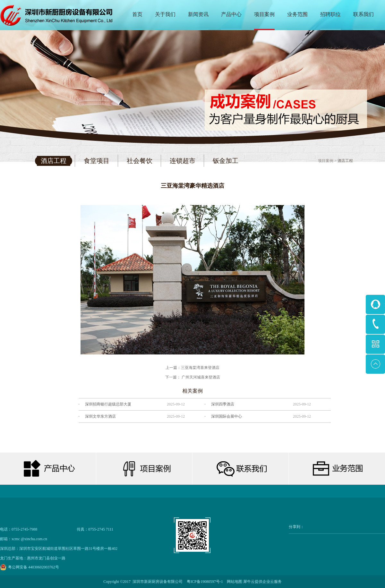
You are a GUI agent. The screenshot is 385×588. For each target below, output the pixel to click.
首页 (137, 14)
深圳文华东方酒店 (100, 416)
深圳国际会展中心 (227, 416)
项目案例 (326, 161)
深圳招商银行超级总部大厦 (108, 404)
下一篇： (193, 377)
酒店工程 (345, 161)
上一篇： (193, 368)
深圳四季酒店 (223, 404)
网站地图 (234, 582)
